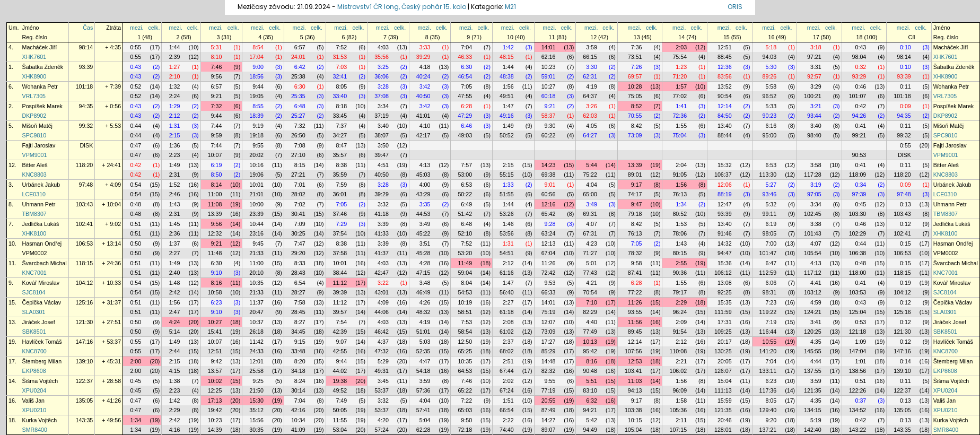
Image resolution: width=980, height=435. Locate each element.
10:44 (256, 224)
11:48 (215, 253)
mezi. (137, 28)
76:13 (680, 194)
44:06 (382, 312)
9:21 (217, 96)
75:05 (635, 96)
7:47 (300, 243)
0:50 (135, 243)
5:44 (592, 165)
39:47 (382, 155)
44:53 (423, 214)
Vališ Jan (33, 401)
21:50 (256, 390)
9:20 (771, 420)
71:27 (590, 253)
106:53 (85, 243)
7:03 (341, 67)
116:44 (768, 332)
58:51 (465, 312)
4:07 (592, 224)
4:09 (383, 302)
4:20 (383, 420)
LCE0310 (34, 194)
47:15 (423, 273)
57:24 (382, 430)
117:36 (768, 390)
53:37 (382, 390)
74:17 (635, 194)
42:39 (340, 332)
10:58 (215, 292)
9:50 (466, 420)
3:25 (383, 67)
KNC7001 (34, 273)
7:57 (466, 165)
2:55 (681, 263)
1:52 (175, 185)
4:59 (816, 302)
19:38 (340, 381)
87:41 (635, 273)
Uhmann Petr (39, 204)
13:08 (725, 283)
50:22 (465, 194)
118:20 (85, 165)
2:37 (508, 342)
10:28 (635, 86)
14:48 (549, 361)
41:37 (382, 253)
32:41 (340, 76)
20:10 (256, 273)
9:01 (550, 185)
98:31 (769, 292)
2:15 (175, 135)
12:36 (725, 67)
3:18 (816, 47)
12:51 (725, 47)
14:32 (725, 243)
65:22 (465, 390)
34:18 (298, 371)
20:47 (256, 312)
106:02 (678, 371)
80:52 (680, 214)
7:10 (592, 302)
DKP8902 (34, 116)
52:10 (465, 233)
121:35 (813, 390)
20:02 (256, 155)
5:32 (771, 204)
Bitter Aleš (35, 165)
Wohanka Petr (40, 86)
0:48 (135, 204)
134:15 (813, 410)
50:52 (507, 135)
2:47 (175, 312)
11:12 (340, 283)
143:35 (85, 420)
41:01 (423, 116)
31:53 (340, 57)
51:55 (507, 194)
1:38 (175, 381)
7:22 (466, 401)
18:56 (256, 76)
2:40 (175, 273)
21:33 (256, 253)
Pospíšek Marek (42, 106)
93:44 (814, 116)
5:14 (175, 332)
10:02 (215, 381)
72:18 (465, 430)
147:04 (858, 351)
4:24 (175, 322)
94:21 (590, 410)
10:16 (256, 165)
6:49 (466, 204)
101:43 (813, 233)
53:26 (507, 214)
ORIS (735, 7)
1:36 (175, 145)
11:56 (635, 322)
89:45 (635, 332)
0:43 (861, 47)
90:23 (769, 116)
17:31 (725, 322)
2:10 (175, 76)
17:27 (549, 342)
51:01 (423, 332)
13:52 (725, 86)
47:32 (382, 351)
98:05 (769, 233)
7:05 (466, 86)
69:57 (635, 76)
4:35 (816, 342)
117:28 (813, 175)
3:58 (816, 165)
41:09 (298, 430)
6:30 (466, 67)
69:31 (590, 214)
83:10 (590, 390)
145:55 (813, 351)
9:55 (258, 145)
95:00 (769, 135)
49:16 (507, 116)
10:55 (769, 342)
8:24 (300, 381)
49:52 (340, 390)
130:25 (723, 351)
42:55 (340, 351)
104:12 (85, 283)
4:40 (592, 322)
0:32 (861, 67)
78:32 (635, 253)
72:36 (680, 116)
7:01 (300, 185)
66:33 (549, 292)
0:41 (861, 126)
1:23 (681, 67)
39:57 (340, 312)
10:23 (549, 67)
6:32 (592, 401)
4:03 (383, 47)
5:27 (771, 185)
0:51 (135, 224)
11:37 (256, 302)
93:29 (859, 76)
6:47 (771, 263)
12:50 (465, 342)
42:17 (423, 135)
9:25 (258, 381)
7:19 (771, 322)
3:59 (592, 47)
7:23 (771, 302)
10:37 (256, 322)
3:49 (592, 204)
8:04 (466, 283)
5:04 (425, 420)
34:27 (340, 135)
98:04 (859, 57)
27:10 (298, 155)
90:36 (680, 273)
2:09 (681, 322)
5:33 (771, 106)
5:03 (425, 342)
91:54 (680, 332)
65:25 (465, 351)
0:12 (905, 224)
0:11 (905, 86)
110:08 (678, 351)
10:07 (215, 155)
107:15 (678, 430)
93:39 (86, 67)
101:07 (858, 96)
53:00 (465, 175)
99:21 (859, 135)
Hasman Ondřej (42, 243)
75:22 (590, 175)
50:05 (340, 410)
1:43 (175, 204)
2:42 (175, 292)
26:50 (298, 135)
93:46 (769, 194)
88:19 (725, 194)
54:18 (423, 371)
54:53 (465, 292)
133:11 (768, 371)
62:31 (590, 76)
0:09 (905, 106)
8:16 (217, 283)
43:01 (382, 292)
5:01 (592, 263)
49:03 (465, 135)
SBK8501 (34, 332)
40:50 (423, 96)
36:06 (382, 76)
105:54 (813, 253)
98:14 (86, 47)
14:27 (549, 420)
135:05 (85, 401)
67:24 (507, 390)
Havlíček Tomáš (42, 342)
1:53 (681, 224)
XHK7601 (34, 57)
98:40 (814, 135)
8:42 (637, 126)
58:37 (549, 116)
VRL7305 (34, 96)
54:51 (507, 253)
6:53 (771, 165)
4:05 (592, 126)
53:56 (507, 233)
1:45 (175, 224)
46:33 (465, 57)
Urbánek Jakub (41, 185)
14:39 (215, 430)
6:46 (466, 126)
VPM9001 (35, 155)
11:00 (215, 194)
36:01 (340, 194)
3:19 (816, 185)
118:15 (85, 263)
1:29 (175, 106)
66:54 (507, 410)
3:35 (425, 204)
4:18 (425, 67)
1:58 (681, 401)
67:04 (549, 253)
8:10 (217, 57)
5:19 (816, 420)
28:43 (298, 273)
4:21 (592, 283)
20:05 (725, 361)
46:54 (465, 76)
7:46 (217, 67)
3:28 (383, 86)
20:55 (549, 401)
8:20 (300, 361)
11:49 (465, 263)
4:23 (592, 243)
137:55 (813, 371)
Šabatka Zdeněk (43, 67)
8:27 (300, 322)
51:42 (465, 214)
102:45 (813, 214)
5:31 (217, 47)
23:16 (256, 233)
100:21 (813, 96)
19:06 (256, 175)
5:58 (771, 86)
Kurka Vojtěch (40, 420)
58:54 (465, 332)
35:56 (382, 57)
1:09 (861, 342)
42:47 (382, 273)
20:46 (725, 420)
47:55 (465, 96)
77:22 (635, 292)
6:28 (466, 106)
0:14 (905, 361)
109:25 (723, 332)
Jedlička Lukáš (41, 224)
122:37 (85, 381)
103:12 (813, 292)
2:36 (175, 233)
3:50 (383, 145)
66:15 (590, 57)
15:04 (725, 381)
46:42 (382, 332)
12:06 (725, 185)
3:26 (592, 106)
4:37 (383, 342)
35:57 (340, 155)
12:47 (725, 204)
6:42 (300, 67)
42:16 (298, 410)
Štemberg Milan (42, 361)
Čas (88, 28)
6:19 (217, 165)
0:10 (905, 47)
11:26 (549, 263)
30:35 (256, 430)
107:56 (633, 351)
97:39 (859, 194)
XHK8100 (34, 233)
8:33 (300, 263)
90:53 (859, 155)
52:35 (423, 351)
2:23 (175, 155)
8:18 (341, 106)
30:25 (298, 233)
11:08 (215, 204)
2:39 (175, 57)
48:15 (507, 57)
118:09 (858, 175)
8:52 (637, 106)
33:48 (298, 351)
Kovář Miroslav (41, 283)
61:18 (507, 312)
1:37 (175, 243)
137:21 (768, 430)
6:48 (300, 106)
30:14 (298, 390)
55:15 (507, 175)
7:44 (217, 126)
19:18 (256, 135)
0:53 (861, 322)
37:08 (382, 96)
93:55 (635, 312)
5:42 (592, 420)
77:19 (549, 390)
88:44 (725, 135)
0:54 (135, 185)
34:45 (298, 332)
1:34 (681, 204)
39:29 (423, 57)
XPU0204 (34, 390)
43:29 (423, 194)
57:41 (423, 410)
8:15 (300, 165)
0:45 (861, 204)
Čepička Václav (42, 302)
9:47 (637, 204)
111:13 (723, 390)
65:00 (590, 194)
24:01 (298, 57)
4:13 (425, 165)
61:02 (507, 332)
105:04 (633, 430)
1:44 (175, 47)
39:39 (340, 292)
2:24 (175, 96)
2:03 (681, 47)
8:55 (258, 106)
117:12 (813, 273)
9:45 (258, 243)
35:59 (340, 175)
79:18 (635, 214)
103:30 (858, 214)
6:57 (300, 47)
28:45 (298, 312)
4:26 (425, 302)
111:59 (723, 312)
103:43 (85, 204)
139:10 (85, 361)
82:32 (549, 371)
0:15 (905, 243)
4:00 (425, 185)
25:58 (256, 371)
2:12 (175, 116)
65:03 (465, 410)
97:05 (814, 194)
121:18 (858, 332)
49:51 (507, 96)
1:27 (175, 67)
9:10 (217, 273)
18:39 (256, 116)
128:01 (723, 430)
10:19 (465, 302)
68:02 (507, 351)
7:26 (637, 67)
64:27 (590, 135)
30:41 (298, 214)
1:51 (508, 401)
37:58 (340, 253)
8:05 (341, 86)
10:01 (256, 185)
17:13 (215, 401)
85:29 (549, 351)
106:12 (723, 273)
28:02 (298, 194)
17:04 (256, 57)
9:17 (637, 185)
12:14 (725, 106)
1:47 (508, 106)
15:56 (256, 420)
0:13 (905, 204)
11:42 (256, 342)
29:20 (298, 253)
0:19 (905, 283)
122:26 (858, 390)
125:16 (85, 302)
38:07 (382, 135)
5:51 (592, 381)
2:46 (175, 194)
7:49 (341, 401)
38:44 (340, 273)
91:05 (680, 175)
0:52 (135, 86)
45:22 (423, 233)
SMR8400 (35, 430)
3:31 (816, 67)
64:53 (465, 371)
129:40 (768, 410)
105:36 (678, 410)
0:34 (861, 185)
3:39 (383, 224)
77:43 (590, 273)
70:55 (635, 116)
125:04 (858, 312)
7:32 (217, 106)
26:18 (256, 332)
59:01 (549, 76)
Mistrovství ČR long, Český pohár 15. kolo (402, 7)
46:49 (423, 292)
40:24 (423, 76)
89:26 (769, 76)
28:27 (298, 292)
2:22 (508, 420)
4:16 (175, 430)
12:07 (549, 322)
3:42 (425, 86)
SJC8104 (34, 292)
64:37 (590, 96)
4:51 (383, 165)
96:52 (769, 96)
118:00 (858, 273)
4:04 (592, 185)
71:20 (680, 76)
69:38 (549, 175)
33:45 (340, 116)
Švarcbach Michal (45, 263)
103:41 (633, 371)
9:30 (550, 126)
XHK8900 (34, 76)
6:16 (771, 126)
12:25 (215, 390)
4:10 (425, 126)
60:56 (549, 194)
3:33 (425, 47)
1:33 (508, 185)
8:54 (258, 47)
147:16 (85, 342)
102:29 (858, 233)
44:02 (340, 371)
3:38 (816, 224)
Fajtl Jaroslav (39, 145)
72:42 (549, 273)
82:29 (590, 312)
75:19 (549, 312)
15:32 (725, 165)
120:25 (813, 332)
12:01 (256, 361)
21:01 (256, 194)
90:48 (590, 371)
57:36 (423, 390)
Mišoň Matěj (37, 126)
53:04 (340, 430)
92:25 (725, 292)
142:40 (813, 430)
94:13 (635, 390)
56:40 (507, 292)
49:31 (382, 371)
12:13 (549, 243)
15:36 (725, 263)
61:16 (507, 273)
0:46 (861, 86)
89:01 (635, 175)
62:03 (590, 116)
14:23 (549, 165)
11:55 (340, 420)
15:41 (215, 332)
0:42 (861, 106)
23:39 (256, 214)
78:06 (680, 233)
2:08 (508, 322)
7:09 (300, 224)
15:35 (725, 302)
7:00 (771, 243)
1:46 (508, 224)
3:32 (383, 204)
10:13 (590, 342)
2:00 (135, 361)
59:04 (465, 273)
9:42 (217, 361)
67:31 (590, 233)
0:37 (861, 401)
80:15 (680, 253)
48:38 (507, 76)
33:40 (340, 96)
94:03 (769, 57)
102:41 (85, 224)
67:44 (507, 371)
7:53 (466, 322)
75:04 (680, 135)
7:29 (341, 224)
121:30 (85, 322)
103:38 (633, 410)
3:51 (425, 243)
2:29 (681, 302)
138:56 (858, 371)
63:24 (549, 233)
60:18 (549, 96)
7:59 (341, 185)
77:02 (680, 96)
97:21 (814, 57)
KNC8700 (34, 351)
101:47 (768, 253)
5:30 (771, 67)
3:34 (383, 106)
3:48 (425, 283)
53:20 (465, 253)
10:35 (256, 283)
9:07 (341, 342)
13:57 (215, 371)
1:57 (681, 86)
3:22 (383, 283)
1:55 (681, 126)
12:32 (215, 233)
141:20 (768, 351)
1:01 (861, 361)
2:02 (508, 381)
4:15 (175, 371)
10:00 (256, 204)
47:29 (465, 116)
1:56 (508, 86)
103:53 (858, 292)
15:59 (725, 401)
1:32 (175, 86)
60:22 (549, 135)
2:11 (681, 420)
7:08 (300, 145)
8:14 (217, 185)
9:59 (217, 135)
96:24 (680, 312)
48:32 (423, 312)
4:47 (425, 361)
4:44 (816, 361)
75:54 (680, 57)
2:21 (681, 361)
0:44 (135, 126)
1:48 (175, 283)
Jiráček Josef (39, 322)
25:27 (298, 116)
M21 (510, 7)
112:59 (768, 273)
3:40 (383, 126)
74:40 (507, 430)
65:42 (549, 214)
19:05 (256, 96)
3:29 (816, 86)
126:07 (723, 371)
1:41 (681, 106)
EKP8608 (34, 371)
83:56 (725, 76)
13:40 (725, 126)
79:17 (680, 292)
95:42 (590, 351)
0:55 (135, 47)
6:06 (771, 283)
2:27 (175, 253)
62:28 (423, 430)
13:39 (635, 165)
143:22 (858, 430)
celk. (154, 28)
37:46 (340, 214)
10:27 (549, 86)
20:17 (725, 342)
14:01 (549, 47)
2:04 (681, 165)
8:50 (217, 175)
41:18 (382, 214)
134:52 (858, 410)
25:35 (298, 96)
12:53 (635, 361)
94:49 (590, 430)
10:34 (298, 420)
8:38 (341, 165)
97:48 (86, 185)
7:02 (300, 204)
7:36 (637, 47)
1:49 (508, 126)
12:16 (549, 204)
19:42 (215, 410)
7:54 (341, 322)
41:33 (382, 233)
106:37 (723, 175)
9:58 (637, 263)
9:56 (217, 76)
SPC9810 (34, 135)
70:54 (590, 292)
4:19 (592, 86)
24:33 (256, 351)
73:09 (635, 135)
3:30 (592, 67)
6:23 (217, 302)
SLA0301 (34, 312)
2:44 (175, 351)
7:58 (300, 302)
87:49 (549, 410)
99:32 (86, 126)
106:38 (858, 253)
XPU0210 (34, 410)
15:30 (256, 401)
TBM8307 (34, 214)
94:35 (86, 106)
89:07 (549, 430)
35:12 (256, 410)
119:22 (768, 312)
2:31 (175, 175)
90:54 (725, 96)
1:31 (175, 126)
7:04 (466, 47)
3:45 (383, 381)
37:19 (382, 116)
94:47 (725, 253)
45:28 (423, 253)
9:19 (258, 126)
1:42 (508, 47)
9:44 (258, 86)
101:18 (85, 86)
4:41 (816, 283)
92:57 (814, 76)
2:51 (508, 361)
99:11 (769, 214)
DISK (86, 145)
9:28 (550, 224)
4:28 (425, 263)
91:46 (725, 233)
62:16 (549, 57)
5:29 (383, 361)
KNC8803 (34, 175)
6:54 (300, 283)
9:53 (550, 283)
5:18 (771, 47)
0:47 (135, 145)
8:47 (341, 145)
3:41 (816, 322)
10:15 (635, 420)
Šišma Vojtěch (40, 381)
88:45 (725, 57)
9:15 (300, 342)
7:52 (341, 47)
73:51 (635, 57)
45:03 (423, 175)
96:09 (680, 390)
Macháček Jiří (40, 47)
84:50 (725, 116)
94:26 (859, 116)
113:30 (768, 175)
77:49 (590, 332)
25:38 (298, 76)
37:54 (340, 233)
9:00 (258, 67)
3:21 (816, 106)
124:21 (813, 312)
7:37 (341, 126)
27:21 (298, 175)
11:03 (635, 381)
